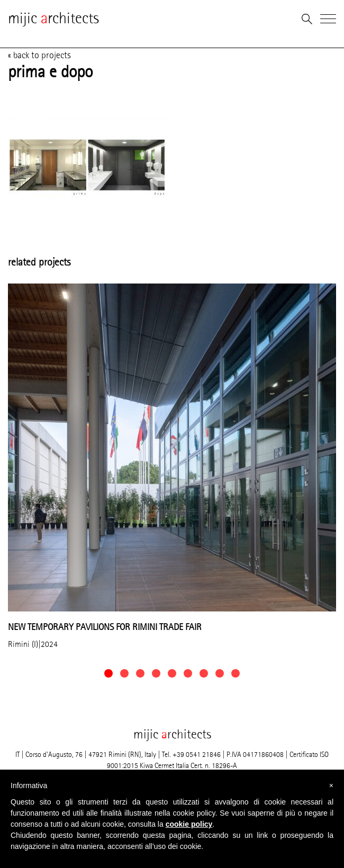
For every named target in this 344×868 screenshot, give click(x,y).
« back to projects (39, 55)
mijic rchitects (53, 18)
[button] (108, 673)
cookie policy (189, 824)
